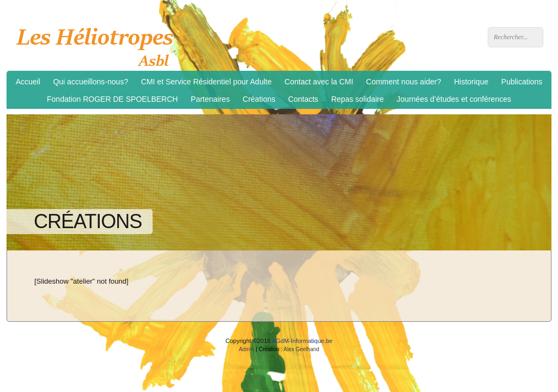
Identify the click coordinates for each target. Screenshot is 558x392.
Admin (246, 349)
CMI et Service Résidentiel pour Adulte (207, 82)
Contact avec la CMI (319, 82)
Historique (471, 82)
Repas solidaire (358, 99)
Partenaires (210, 99)
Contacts (303, 99)
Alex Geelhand (301, 349)
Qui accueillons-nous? (90, 82)
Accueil (28, 82)
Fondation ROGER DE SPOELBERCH (112, 99)
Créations (259, 99)
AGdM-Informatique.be (302, 341)
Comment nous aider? (404, 82)
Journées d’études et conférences (454, 99)
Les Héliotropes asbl (98, 44)
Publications (522, 82)
